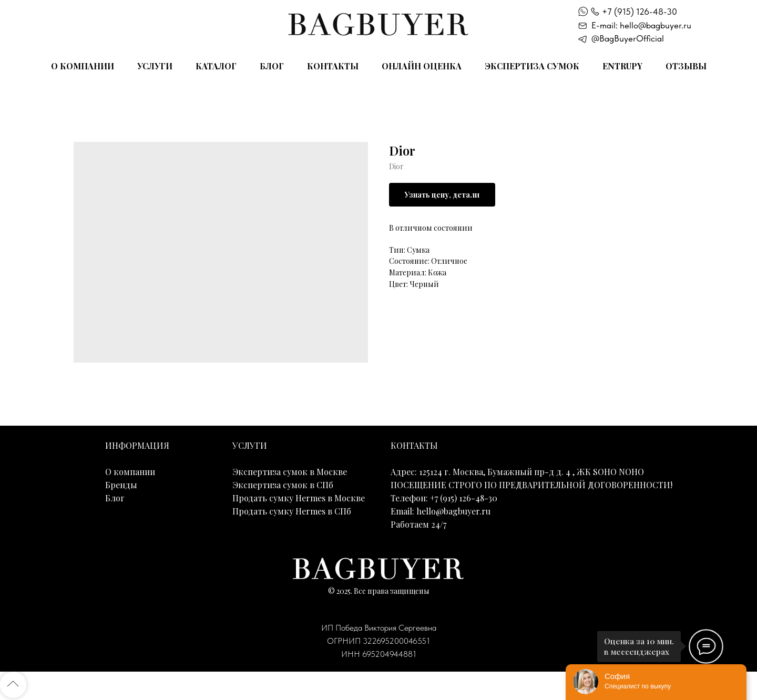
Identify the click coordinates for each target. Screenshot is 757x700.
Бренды (121, 485)
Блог (272, 66)
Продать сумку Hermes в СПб (292, 511)
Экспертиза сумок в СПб (283, 485)
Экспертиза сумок (532, 66)
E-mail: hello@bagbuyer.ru (641, 25)
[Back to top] (13, 685)
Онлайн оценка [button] (422, 66)
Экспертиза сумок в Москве (290, 472)
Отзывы (686, 66)
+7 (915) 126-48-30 (640, 12)
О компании (83, 66)
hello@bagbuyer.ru (453, 511)
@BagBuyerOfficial (628, 38)
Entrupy (622, 66)
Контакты (333, 66)
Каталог (216, 66)
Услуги (155, 66)
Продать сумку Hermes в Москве (299, 498)
